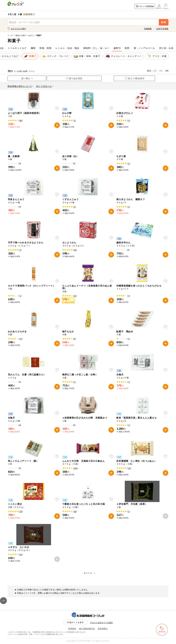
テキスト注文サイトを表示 (101, 622)
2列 (161, 71)
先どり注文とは (45, 86)
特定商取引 (103, 628)
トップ (10, 35)
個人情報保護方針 (87, 628)
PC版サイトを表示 (75, 622)
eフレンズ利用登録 (145, 6)
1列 (155, 71)
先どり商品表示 (135, 78)
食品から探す (21, 35)
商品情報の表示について (21, 86)
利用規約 (72, 628)
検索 (164, 22)
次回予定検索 (162, 29)
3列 (167, 71)
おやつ (31, 35)
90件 (31, 71)
